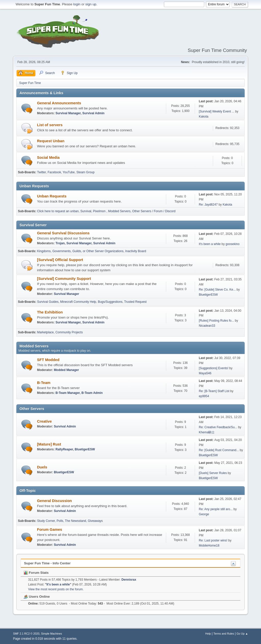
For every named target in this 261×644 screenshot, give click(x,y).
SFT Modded (48, 360)
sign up (91, 4)
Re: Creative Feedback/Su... (218, 427)
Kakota (204, 117)
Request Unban (51, 141)
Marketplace (45, 332)
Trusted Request (135, 302)
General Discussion (54, 501)
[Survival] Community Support (64, 279)
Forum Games (50, 529)
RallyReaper (64, 449)
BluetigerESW (208, 295)
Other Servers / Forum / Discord (154, 211)
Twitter (41, 172)
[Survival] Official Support (60, 260)
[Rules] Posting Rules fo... (216, 321)
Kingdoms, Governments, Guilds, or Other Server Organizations (80, 251)
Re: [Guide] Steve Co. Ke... (217, 290)
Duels (42, 467)
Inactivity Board (136, 251)
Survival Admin (93, 113)
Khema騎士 (207, 432)
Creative (44, 421)
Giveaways (95, 521)
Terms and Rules (224, 634)
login (77, 4)
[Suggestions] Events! (214, 368)
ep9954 (204, 396)
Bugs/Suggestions (110, 302)
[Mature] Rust (49, 444)
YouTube (69, 172)
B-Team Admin (92, 393)
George (204, 514)
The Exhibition (50, 312)
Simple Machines (51, 634)
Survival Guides (48, 302)
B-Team (44, 383)
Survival (86, 211)
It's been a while (210, 244)
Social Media (48, 158)
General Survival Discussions (63, 233)
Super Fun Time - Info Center (47, 563)
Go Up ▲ (242, 634)
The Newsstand (76, 521)
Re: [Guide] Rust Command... (219, 450)
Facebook (54, 172)
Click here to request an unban (58, 211)
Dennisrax (129, 580)
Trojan (60, 243)
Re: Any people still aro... (216, 509)
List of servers (50, 125)
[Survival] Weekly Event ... (217, 111)
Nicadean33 (207, 326)
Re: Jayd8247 (208, 205)
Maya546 (205, 373)
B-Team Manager (68, 393)
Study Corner (46, 521)
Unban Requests (52, 196)
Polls (60, 521)
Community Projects (69, 332)
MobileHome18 (209, 546)
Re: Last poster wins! (213, 540)
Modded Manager (66, 370)
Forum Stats (36, 573)
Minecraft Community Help (78, 302)
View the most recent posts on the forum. (56, 589)
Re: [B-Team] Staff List (214, 391)
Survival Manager (68, 113)
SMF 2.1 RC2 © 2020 (26, 634)
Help (208, 634)
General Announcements (59, 103)
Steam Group (86, 172)
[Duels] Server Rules (213, 473)
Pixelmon (100, 211)
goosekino (233, 244)
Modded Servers (119, 211)
